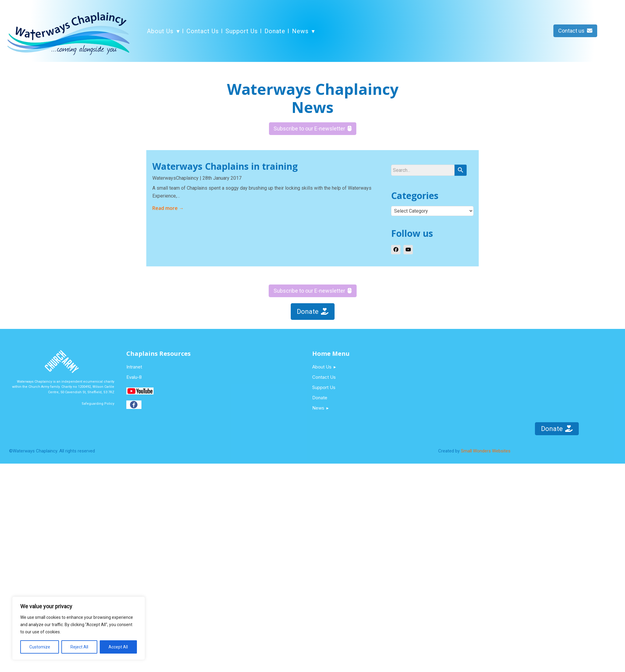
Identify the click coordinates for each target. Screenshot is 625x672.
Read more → (168, 208)
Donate (275, 31)
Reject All (79, 647)
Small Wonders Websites (486, 451)
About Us (160, 31)
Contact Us (203, 31)
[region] (79, 628)
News (300, 31)
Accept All (118, 647)
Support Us (242, 31)
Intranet (134, 367)
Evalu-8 (134, 377)
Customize (40, 647)
